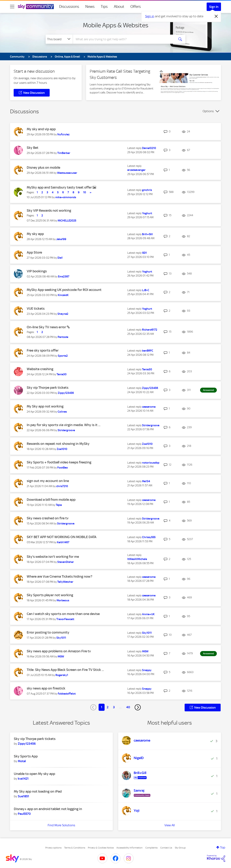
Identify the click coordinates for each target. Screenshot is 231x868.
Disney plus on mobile (43, 167)
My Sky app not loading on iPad (38, 791)
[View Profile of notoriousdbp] (151, 463)
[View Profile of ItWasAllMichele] (137, 559)
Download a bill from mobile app (51, 500)
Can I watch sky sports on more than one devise (63, 614)
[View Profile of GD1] (144, 253)
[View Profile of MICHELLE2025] (67, 221)
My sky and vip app (41, 129)
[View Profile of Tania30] (62, 374)
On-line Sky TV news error (47, 327)
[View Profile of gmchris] (147, 190)
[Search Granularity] (59, 39)
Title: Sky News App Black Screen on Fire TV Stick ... (65, 670)
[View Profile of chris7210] (62, 486)
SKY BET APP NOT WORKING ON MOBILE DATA (62, 537)
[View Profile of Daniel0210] (149, 148)
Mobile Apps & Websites (116, 25)
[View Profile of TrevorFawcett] (65, 619)
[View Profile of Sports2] (63, 356)
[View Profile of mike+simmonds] (66, 197)
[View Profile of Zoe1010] (62, 449)
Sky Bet (33, 148)
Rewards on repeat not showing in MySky (58, 444)
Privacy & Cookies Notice (101, 848)
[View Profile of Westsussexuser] (67, 173)
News (90, 7)
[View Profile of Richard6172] (150, 330)
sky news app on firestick (46, 688)
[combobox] (124, 39)
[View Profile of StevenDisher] (66, 562)
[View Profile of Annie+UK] (148, 614)
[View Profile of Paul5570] (24, 814)
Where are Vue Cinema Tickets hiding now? (59, 576)
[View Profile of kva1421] (23, 779)
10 (85, 192)
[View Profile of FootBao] (63, 468)
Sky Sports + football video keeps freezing (59, 462)
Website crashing (40, 369)
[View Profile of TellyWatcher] (65, 582)
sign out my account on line (48, 481)
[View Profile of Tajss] (59, 505)
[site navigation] (12, 7)
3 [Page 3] (114, 707)
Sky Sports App (26, 756)
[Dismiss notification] (216, 16)
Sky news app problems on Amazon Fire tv (59, 651)
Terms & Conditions (75, 848)
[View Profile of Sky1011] (61, 638)
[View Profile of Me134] (146, 481)
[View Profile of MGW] (61, 657)
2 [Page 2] (108, 707)
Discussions (69, 7)
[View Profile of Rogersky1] (62, 675)
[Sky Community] (36, 7)
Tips (104, 7)
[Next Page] (138, 707)
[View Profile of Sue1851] (23, 796)
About (119, 7)
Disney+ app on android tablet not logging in (48, 809)
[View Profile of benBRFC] (148, 351)
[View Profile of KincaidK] (63, 295)
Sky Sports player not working (50, 595)
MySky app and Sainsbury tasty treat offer (60, 187)
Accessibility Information (130, 848)
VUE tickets (36, 308)
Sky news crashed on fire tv (48, 518)
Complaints (151, 848)
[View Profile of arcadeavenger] (136, 170)
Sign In (214, 7)
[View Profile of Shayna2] (63, 314)
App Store (34, 252)
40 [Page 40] (128, 707)
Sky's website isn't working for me (53, 557)
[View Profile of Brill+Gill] (147, 234)
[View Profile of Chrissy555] (149, 537)
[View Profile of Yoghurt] (147, 213)
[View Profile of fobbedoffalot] (67, 694)
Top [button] (223, 847)
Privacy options (53, 848)
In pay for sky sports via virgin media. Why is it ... (64, 425)
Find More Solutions (61, 825)
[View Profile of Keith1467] (63, 542)
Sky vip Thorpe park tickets (48, 388)
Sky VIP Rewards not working (49, 210)
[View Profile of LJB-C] (146, 290)
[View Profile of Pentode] (63, 337)
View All (170, 825)
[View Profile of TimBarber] (64, 153)
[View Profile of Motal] (22, 761)
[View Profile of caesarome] (149, 407)
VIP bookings (37, 271)
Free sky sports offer (43, 350)
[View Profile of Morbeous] (63, 600)
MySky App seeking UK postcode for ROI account (64, 290)
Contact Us (166, 848)
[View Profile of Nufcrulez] (63, 134)
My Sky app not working (45, 406)
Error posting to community (48, 632)
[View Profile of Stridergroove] (66, 430)
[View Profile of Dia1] (60, 258)
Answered (208, 390)
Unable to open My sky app (34, 774)
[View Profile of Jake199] (61, 239)
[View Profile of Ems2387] (64, 277)
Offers (136, 7)
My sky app (35, 234)
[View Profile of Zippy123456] (66, 393)
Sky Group (180, 848)
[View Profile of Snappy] (147, 670)
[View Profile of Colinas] (62, 412)
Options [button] (208, 111)
